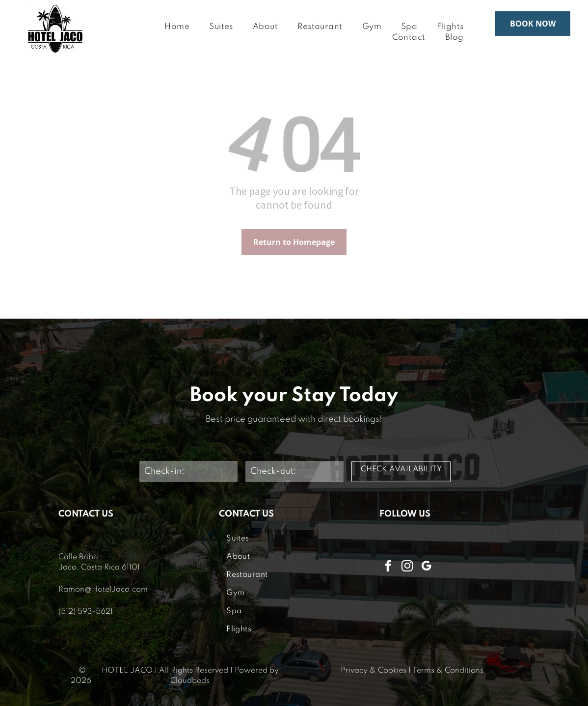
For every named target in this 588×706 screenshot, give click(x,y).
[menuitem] (177, 27)
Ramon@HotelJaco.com (103, 590)
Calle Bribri (78, 557)
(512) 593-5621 (86, 612)
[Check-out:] (294, 472)
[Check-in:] (188, 472)
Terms (423, 671)
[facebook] (388, 567)
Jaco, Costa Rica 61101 (99, 568)
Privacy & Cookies (374, 671)
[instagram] (407, 567)
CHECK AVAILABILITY (401, 469)
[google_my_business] (426, 567)
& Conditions (460, 671)
